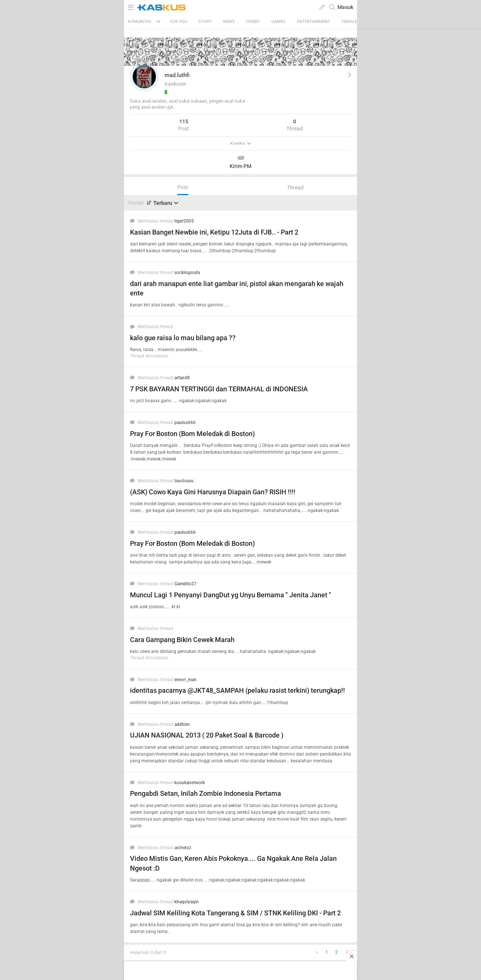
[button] (144, 77)
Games (278, 22)
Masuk (345, 7)
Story (205, 22)
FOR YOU (178, 22)
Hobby (253, 22)
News (229, 22)
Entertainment (314, 22)
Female (349, 22)
